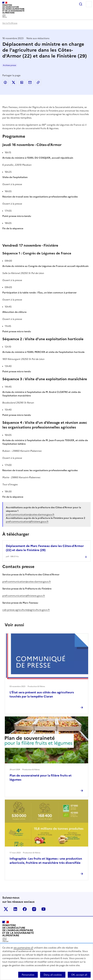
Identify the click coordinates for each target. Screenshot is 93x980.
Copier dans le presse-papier (38, 82)
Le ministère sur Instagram (34, 909)
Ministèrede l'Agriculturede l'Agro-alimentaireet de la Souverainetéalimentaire (13, 9)
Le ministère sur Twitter (6, 909)
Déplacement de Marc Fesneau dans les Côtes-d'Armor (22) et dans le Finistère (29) (45, 548)
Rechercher (81, 4)
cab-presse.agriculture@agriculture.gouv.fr (26, 610)
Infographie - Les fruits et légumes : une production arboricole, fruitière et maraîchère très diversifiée (46, 861)
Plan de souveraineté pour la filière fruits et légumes (41, 778)
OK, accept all (79, 975)
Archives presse (9, 65)
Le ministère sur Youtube (43, 909)
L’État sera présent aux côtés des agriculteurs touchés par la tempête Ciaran (42, 694)
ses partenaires (22, 948)
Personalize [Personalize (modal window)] (28, 975)
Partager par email (30, 82)
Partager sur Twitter (14, 82)
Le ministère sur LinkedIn (15, 909)
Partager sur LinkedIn (22, 82)
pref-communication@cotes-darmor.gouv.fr (27, 582)
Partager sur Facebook (5, 82)
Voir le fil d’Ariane (10, 23)
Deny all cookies (53, 975)
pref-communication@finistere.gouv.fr (24, 596)
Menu (89, 4)
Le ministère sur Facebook (25, 909)
